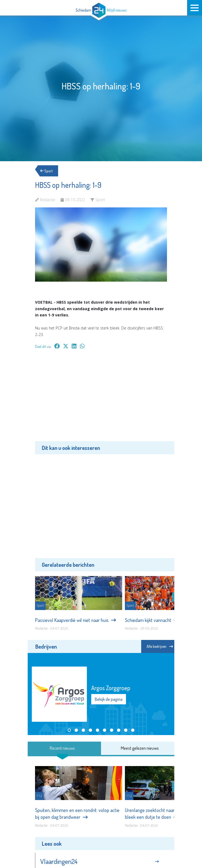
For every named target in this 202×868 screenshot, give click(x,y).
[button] (69, 730)
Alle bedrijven (160, 646)
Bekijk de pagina (109, 699)
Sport (48, 171)
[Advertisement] (101, 399)
